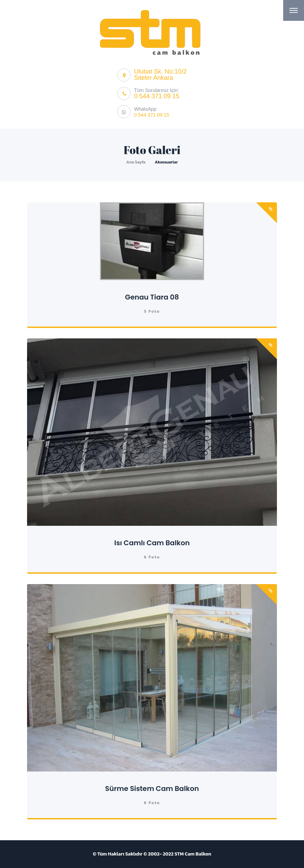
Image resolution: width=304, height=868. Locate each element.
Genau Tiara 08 (152, 297)
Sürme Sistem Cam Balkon (152, 789)
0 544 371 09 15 (157, 96)
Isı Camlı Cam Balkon (152, 543)
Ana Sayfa (136, 162)
